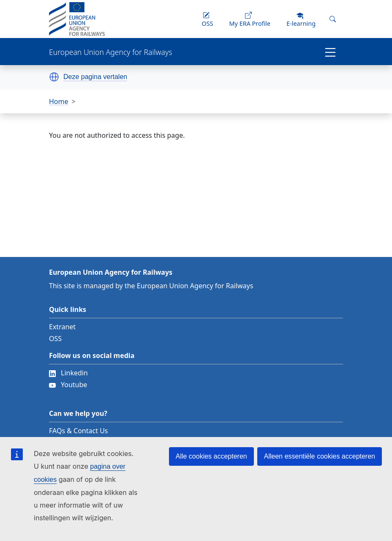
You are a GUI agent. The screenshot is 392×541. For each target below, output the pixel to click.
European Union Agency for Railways (110, 52)
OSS (55, 339)
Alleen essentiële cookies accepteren (320, 456)
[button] (54, 77)
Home (59, 101)
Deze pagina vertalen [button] (95, 77)
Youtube (68, 385)
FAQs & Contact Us (79, 431)
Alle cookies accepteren (211, 456)
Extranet (62, 327)
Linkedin (68, 373)
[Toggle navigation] (330, 52)
